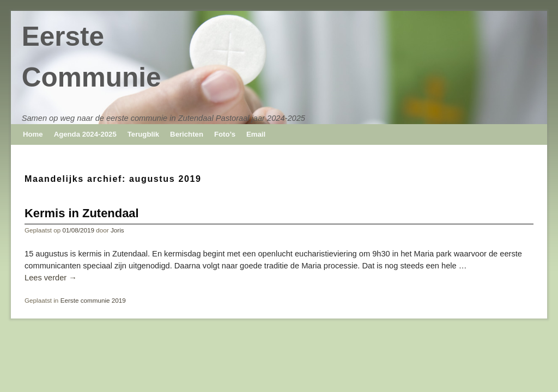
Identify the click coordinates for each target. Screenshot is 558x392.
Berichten (187, 134)
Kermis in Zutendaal (82, 213)
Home (33, 134)
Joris (117, 230)
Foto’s (225, 134)
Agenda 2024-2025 (85, 134)
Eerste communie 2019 (93, 300)
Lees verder (51, 278)
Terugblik (143, 134)
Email (256, 134)
